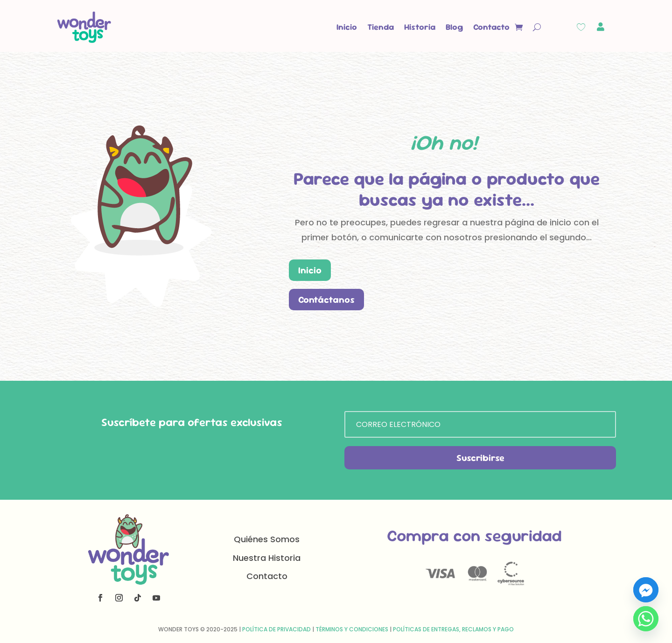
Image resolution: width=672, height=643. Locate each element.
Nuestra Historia (267, 558)
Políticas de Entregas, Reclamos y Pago (453, 629)
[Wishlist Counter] (581, 27)
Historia (420, 27)
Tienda (381, 27)
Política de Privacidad (276, 629)
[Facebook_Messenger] (646, 590)
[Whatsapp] (646, 619)
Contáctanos (326, 300)
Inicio (347, 27)
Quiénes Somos (267, 539)
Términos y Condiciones (352, 629)
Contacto (491, 27)
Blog (454, 27)
